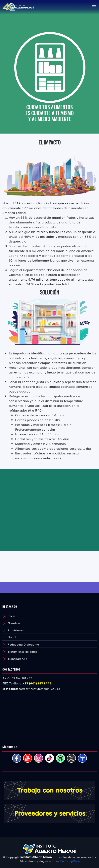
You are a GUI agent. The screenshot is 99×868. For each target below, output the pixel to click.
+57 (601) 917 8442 (37, 683)
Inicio (11, 616)
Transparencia (18, 659)
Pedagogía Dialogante (23, 644)
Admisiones (16, 630)
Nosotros (14, 623)
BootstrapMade (70, 861)
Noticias (13, 637)
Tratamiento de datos (23, 651)
